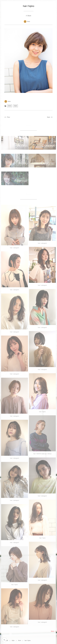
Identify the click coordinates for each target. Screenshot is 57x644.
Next (50, 117)
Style (15, 106)
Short (29, 16)
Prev (7, 117)
